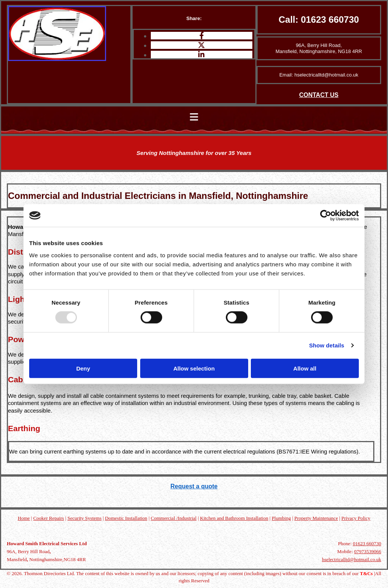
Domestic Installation (126, 518)
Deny (83, 368)
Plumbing (281, 518)
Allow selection (194, 368)
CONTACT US (319, 95)
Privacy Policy (356, 518)
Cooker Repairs (49, 518)
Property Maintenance (316, 518)
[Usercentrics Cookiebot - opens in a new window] (326, 216)
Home (24, 518)
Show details (327, 345)
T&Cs (366, 573)
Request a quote (194, 486)
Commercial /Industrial (174, 518)
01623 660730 (330, 20)
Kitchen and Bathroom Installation (234, 518)
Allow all (305, 368)
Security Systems (84, 518)
